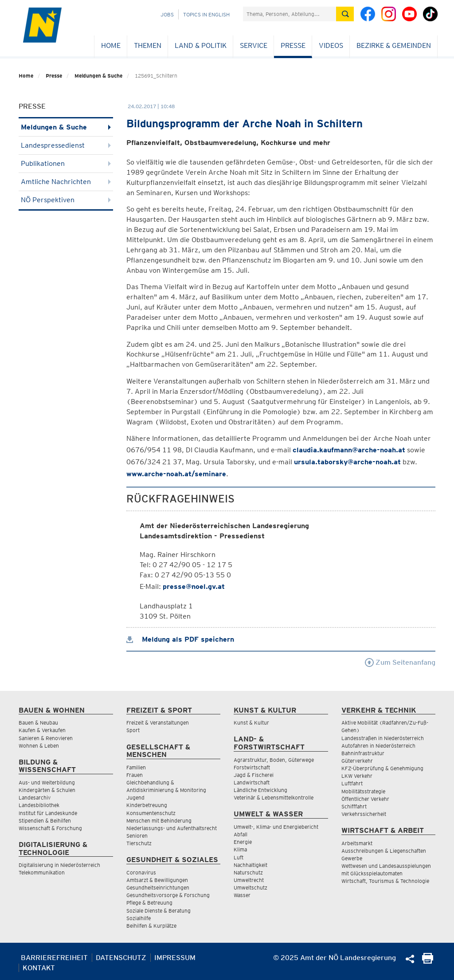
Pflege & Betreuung (149, 903)
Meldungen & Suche (98, 76)
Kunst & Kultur (251, 723)
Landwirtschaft (252, 782)
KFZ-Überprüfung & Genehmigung (382, 768)
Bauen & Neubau (38, 723)
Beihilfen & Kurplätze (151, 926)
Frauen (135, 775)
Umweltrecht (249, 880)
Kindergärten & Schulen (47, 790)
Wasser (242, 895)
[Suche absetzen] (345, 14)
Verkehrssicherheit (364, 814)
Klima (240, 849)
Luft (239, 857)
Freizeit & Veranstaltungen (158, 723)
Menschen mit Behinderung (159, 821)
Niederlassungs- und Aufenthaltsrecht (172, 828)
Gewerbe (352, 858)
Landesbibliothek (39, 805)
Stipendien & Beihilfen (45, 821)
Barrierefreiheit (54, 958)
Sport (133, 730)
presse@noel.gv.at (194, 586)
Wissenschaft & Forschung (50, 828)
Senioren (137, 836)
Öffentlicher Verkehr (365, 799)
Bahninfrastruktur (363, 753)
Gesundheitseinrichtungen (158, 888)
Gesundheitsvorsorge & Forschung (168, 895)
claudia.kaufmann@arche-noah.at (349, 450)
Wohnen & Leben (39, 746)
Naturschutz (248, 872)
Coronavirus (141, 872)
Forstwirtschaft (252, 767)
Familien (136, 767)
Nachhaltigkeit (250, 865)
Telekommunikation (42, 872)
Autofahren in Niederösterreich (378, 746)
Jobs (167, 14)
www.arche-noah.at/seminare (176, 474)
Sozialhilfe (139, 918)
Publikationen (66, 163)
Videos (331, 45)
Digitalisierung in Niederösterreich (59, 865)
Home (111, 45)
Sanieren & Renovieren (46, 738)
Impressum (175, 958)
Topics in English (206, 14)
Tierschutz (139, 843)
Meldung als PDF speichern (180, 639)
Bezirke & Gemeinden (394, 45)
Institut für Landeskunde (48, 813)
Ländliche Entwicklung (260, 790)
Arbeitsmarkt (357, 843)
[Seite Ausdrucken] (428, 961)
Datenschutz (121, 958)
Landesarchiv (35, 798)
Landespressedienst (66, 145)
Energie (243, 842)
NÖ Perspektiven (66, 200)
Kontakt (39, 968)
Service (254, 45)
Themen (148, 45)
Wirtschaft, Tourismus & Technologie (385, 881)
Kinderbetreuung (147, 805)
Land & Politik (201, 45)
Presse (293, 45)
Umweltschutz (250, 888)
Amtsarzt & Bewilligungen (157, 880)
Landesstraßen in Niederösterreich (383, 738)
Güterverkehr (357, 761)
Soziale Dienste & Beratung (159, 911)
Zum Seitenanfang (400, 662)
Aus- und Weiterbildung (47, 782)
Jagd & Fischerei (254, 775)
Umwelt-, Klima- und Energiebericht (276, 827)
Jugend (135, 798)
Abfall (241, 834)
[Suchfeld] (290, 14)
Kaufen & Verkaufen (42, 730)
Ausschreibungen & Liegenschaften (384, 851)
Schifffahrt (354, 806)
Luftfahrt (352, 783)
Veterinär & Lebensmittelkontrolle (274, 798)
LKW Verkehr (357, 776)
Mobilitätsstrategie (363, 791)
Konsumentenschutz (151, 813)
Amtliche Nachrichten (66, 182)
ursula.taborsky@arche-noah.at (347, 462)
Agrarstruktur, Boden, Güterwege (274, 760)
